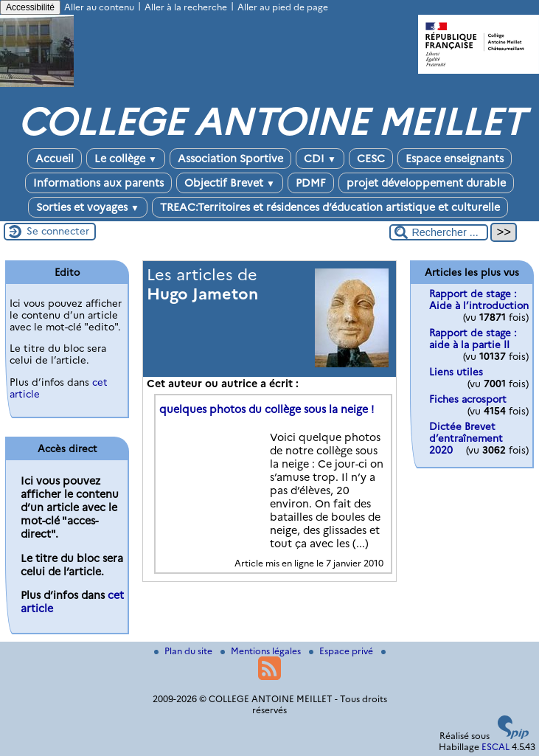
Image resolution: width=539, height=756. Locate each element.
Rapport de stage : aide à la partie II (473, 339)
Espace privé (342, 651)
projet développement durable (426, 183)
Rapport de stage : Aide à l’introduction (479, 299)
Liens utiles (456, 372)
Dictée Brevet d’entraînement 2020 (466, 438)
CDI (320, 159)
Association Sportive (230, 159)
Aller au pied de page (283, 7)
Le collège (126, 159)
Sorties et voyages (88, 207)
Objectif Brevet (230, 183)
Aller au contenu (99, 7)
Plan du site (184, 651)
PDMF (311, 183)
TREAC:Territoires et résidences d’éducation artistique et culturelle (330, 207)
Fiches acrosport (468, 399)
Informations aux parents (98, 183)
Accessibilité (30, 7)
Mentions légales (262, 651)
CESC (371, 159)
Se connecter (58, 231)
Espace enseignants (455, 159)
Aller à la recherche (186, 7)
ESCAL (495, 747)
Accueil (55, 159)
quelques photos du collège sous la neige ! (267, 409)
